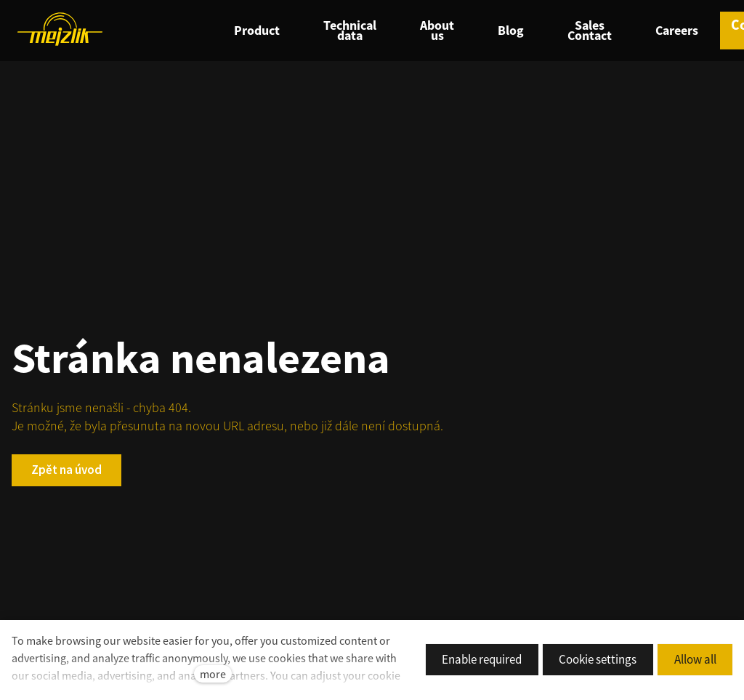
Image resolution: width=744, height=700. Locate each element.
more (213, 674)
